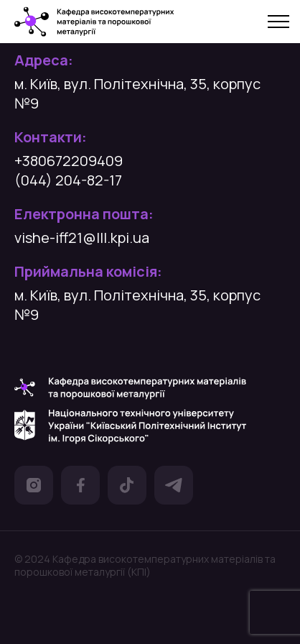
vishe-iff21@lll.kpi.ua (82, 238)
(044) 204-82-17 (68, 180)
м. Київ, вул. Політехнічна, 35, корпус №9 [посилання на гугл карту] (137, 93)
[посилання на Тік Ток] (127, 487)
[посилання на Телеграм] (174, 487)
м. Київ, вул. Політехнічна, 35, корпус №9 (137, 305)
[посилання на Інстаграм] (34, 487)
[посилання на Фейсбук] (80, 487)
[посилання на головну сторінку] (94, 22)
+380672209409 (69, 161)
